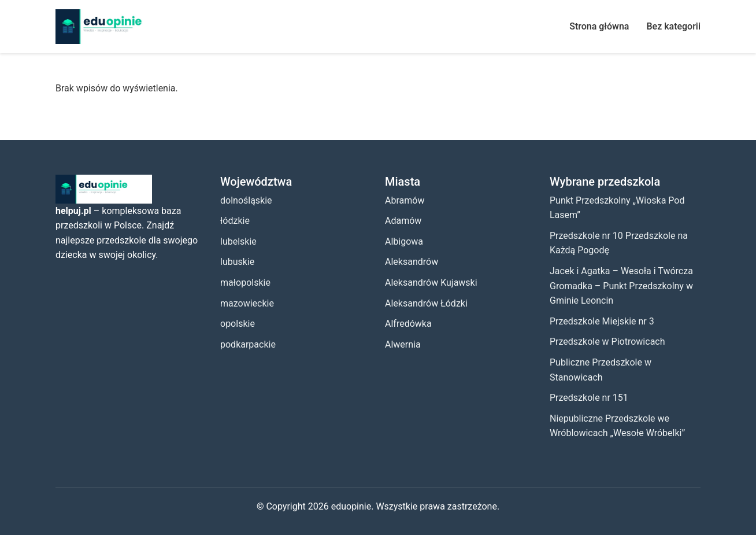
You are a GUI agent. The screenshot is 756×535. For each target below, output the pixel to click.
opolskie (238, 324)
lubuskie (237, 262)
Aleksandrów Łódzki (426, 303)
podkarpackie (248, 344)
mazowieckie (247, 303)
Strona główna (599, 26)
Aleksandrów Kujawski (431, 283)
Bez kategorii (673, 26)
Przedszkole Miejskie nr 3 (602, 321)
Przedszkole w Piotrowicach (607, 342)
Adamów (403, 221)
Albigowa (404, 241)
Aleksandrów (412, 262)
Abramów (405, 200)
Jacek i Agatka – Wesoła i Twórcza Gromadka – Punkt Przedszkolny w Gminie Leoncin (621, 286)
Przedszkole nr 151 (589, 398)
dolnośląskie (246, 200)
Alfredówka (408, 324)
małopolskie (245, 283)
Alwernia (403, 344)
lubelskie (238, 241)
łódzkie (235, 221)
